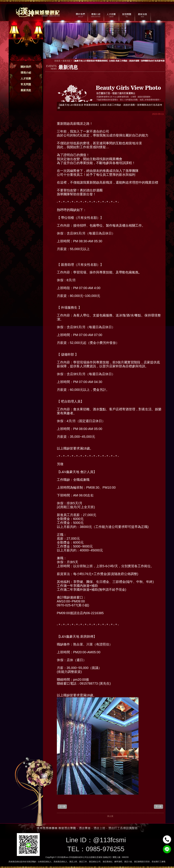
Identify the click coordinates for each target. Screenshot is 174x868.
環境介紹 (26, 73)
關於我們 (26, 67)
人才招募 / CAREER (111, 15)
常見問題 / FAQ (127, 15)
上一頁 (62, 807)
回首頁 (57, 61)
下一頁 (158, 807)
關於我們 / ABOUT (80, 15)
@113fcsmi (110, 840)
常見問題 (26, 84)
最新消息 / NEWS (142, 15)
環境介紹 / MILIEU (96, 15)
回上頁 (110, 816)
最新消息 (26, 90)
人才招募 (26, 79)
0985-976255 (105, 849)
